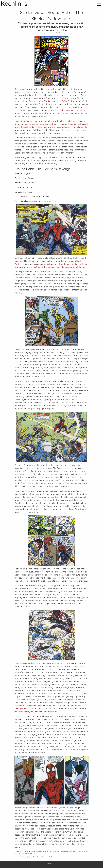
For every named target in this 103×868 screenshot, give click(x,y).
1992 (29, 851)
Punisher (21, 853)
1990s (21, 851)
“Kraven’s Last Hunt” (31, 101)
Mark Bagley (64, 851)
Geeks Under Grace (39, 857)
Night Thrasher (82, 851)
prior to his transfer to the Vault (65, 399)
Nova (16, 853)
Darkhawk (56, 851)
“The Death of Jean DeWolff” (57, 101)
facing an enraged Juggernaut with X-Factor (65, 267)
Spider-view (28, 853)
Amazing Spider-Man (45, 851)
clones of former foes (54, 124)
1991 (25, 851)
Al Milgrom (34, 851)
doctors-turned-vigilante (32, 124)
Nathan (48, 33)
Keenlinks (54, 864)
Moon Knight (73, 851)
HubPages (52, 857)
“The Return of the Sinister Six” (74, 113)
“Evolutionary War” (67, 110)
